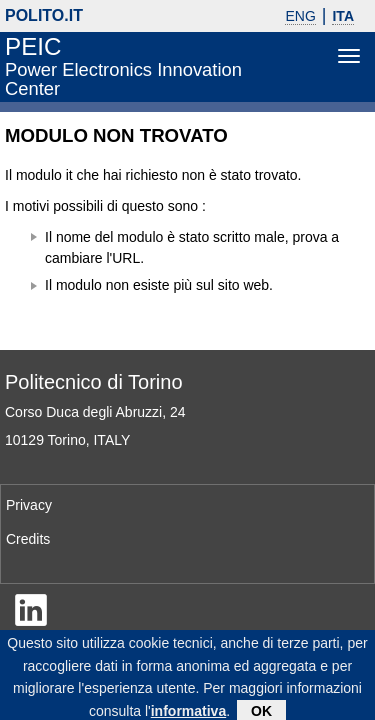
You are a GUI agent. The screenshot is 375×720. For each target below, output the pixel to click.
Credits (28, 539)
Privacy (29, 505)
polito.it (44, 15)
